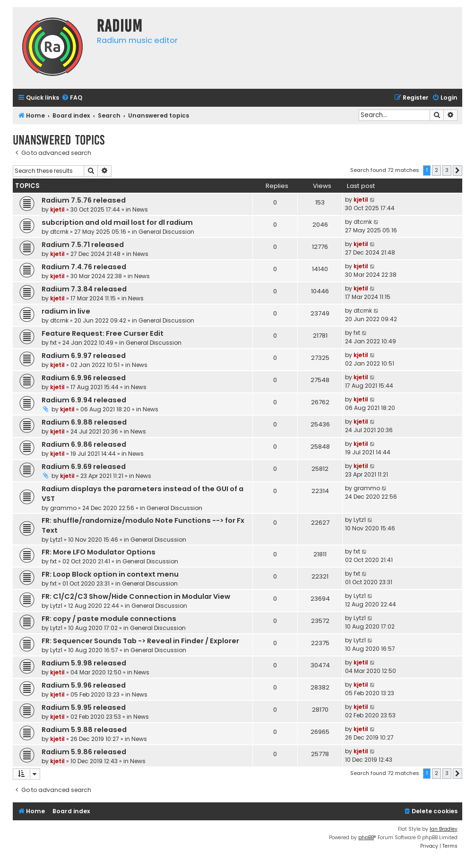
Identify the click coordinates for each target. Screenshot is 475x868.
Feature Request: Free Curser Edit (103, 333)
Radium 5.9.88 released (84, 730)
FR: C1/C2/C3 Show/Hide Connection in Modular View (136, 596)
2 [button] (436, 170)
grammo (63, 508)
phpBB (366, 838)
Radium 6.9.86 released (84, 444)
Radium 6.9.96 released (84, 378)
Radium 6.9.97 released (84, 356)
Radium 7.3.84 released (84, 289)
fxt (53, 343)
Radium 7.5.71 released (83, 245)
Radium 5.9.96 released (84, 685)
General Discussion (166, 232)
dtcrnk (59, 232)
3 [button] (447, 170)
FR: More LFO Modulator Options (99, 552)
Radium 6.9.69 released (84, 467)
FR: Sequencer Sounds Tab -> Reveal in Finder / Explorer (140, 641)
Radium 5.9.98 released (84, 663)
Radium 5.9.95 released (84, 707)
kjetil (57, 209)
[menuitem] (72, 98)
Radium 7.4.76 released (84, 267)
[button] (458, 170)
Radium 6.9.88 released (84, 422)
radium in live (66, 311)
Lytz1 (56, 540)
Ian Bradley (444, 829)
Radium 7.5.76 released (84, 200)
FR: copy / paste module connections (109, 619)
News (140, 209)
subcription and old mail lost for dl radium (117, 222)
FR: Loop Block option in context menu (110, 574)
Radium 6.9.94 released (84, 400)
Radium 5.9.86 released (84, 752)
